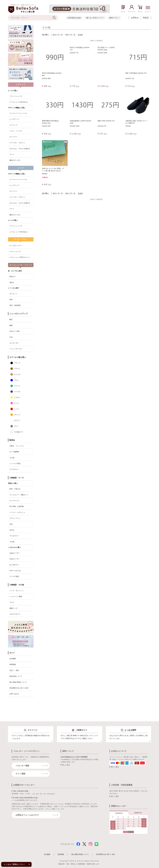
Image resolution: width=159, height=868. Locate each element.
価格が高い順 (70, 35)
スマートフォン (15, 518)
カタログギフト (15, 614)
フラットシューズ (16, 96)
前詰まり (13, 276)
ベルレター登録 (22, 766)
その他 (12, 458)
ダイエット (13, 294)
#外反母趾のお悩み (74, 18)
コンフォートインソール (18, 113)
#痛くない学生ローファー (95, 18)
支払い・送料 (14, 670)
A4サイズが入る (15, 571)
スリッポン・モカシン (17, 143)
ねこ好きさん (14, 565)
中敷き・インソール (17, 446)
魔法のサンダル (15, 160)
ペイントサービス (16, 349)
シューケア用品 (15, 463)
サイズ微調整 (14, 452)
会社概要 (13, 659)
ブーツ (12, 154)
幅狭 (11, 325)
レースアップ (14, 119)
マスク (12, 602)
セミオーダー (14, 343)
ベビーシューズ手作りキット (20, 257)
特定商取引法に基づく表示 (19, 688)
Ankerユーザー (15, 559)
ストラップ (13, 125)
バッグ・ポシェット (17, 591)
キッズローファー (16, 246)
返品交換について (16, 676)
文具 (11, 524)
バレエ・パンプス (16, 131)
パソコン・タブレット (17, 512)
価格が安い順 (58, 35)
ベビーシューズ (15, 251)
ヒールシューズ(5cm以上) (19, 102)
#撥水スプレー (114, 18)
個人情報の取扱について (18, 682)
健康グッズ (13, 608)
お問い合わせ (14, 694)
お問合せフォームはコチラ (27, 815)
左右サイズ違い (15, 331)
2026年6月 (119, 813)
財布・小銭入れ (15, 489)
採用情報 (13, 664)
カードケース (14, 501)
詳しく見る (66, 765)
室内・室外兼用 (15, 305)
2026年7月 (138, 813)
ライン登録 (20, 774)
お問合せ (135, 18)
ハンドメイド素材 (16, 596)
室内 (11, 300)
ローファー (13, 137)
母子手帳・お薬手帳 (17, 506)
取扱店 (146, 18)
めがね (12, 530)
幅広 (11, 319)
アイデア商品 (14, 576)
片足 (11, 337)
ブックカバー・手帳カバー (19, 495)
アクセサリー (14, 469)
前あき (12, 282)
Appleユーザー (15, 553)
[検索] (55, 18)
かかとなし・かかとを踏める (20, 149)
